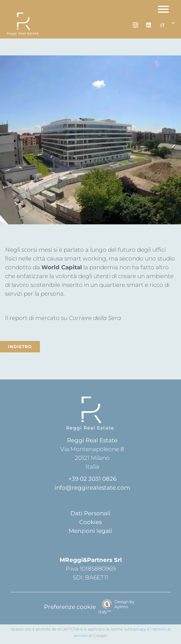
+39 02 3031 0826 (92, 479)
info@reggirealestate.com (92, 488)
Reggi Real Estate (92, 440)
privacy (140, 629)
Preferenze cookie (70, 607)
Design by (117, 607)
